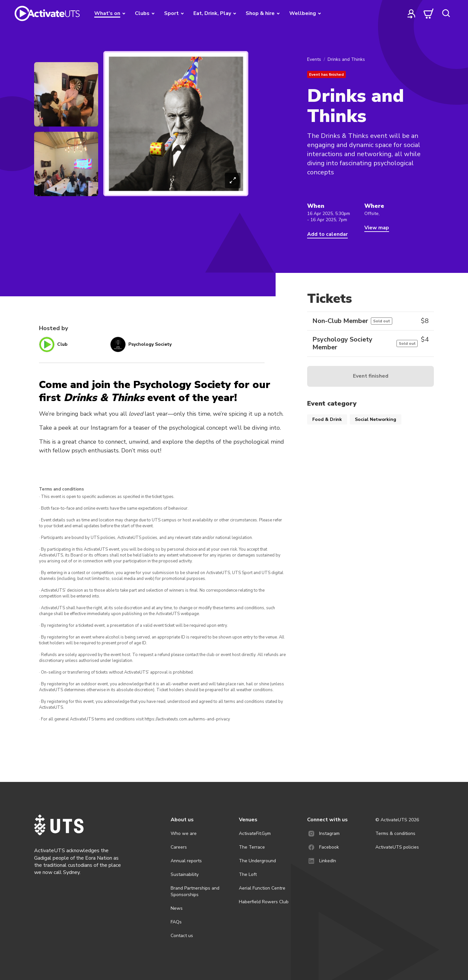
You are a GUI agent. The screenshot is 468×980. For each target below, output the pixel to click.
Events (314, 59)
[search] (446, 13)
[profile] (411, 13)
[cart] (429, 13)
